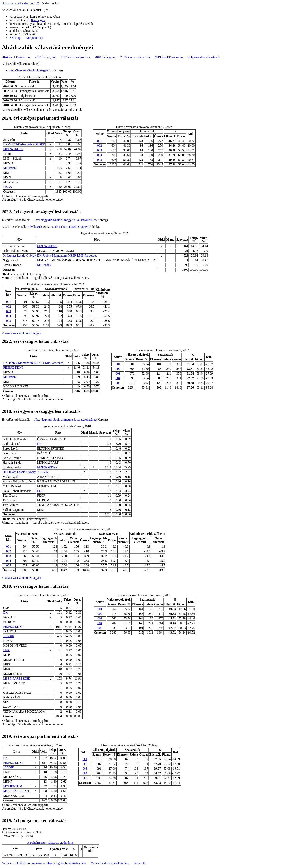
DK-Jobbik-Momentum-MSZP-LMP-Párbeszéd (67, 255)
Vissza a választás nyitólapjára (110, 863)
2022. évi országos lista (75, 57)
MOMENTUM (13, 786)
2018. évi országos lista (135, 57)
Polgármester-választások (204, 57)
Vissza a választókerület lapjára (21, 333)
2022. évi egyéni (45, 57)
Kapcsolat (140, 863)
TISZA (8, 187)
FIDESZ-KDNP (13, 149)
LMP (40, 491)
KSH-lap (15, 38)
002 (100, 146)
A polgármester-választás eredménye (50, 843)
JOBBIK (42, 472)
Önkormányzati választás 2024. (21, 3)
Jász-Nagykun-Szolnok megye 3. (30, 70)
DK (39, 444)
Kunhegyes (38, 20)
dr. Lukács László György (71, 227)
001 (100, 141)
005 (100, 160)
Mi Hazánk (10, 168)
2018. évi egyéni (105, 57)
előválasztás (35, 227)
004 (100, 155)
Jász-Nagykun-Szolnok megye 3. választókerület (65, 220)
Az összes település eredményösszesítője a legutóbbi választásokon (44, 863)
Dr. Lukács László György (19, 255)
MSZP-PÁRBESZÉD (17, 678)
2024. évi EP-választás (16, 57)
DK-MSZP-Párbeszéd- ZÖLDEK (24, 144)
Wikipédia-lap (34, 38)
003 (100, 150)
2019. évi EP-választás (169, 57)
